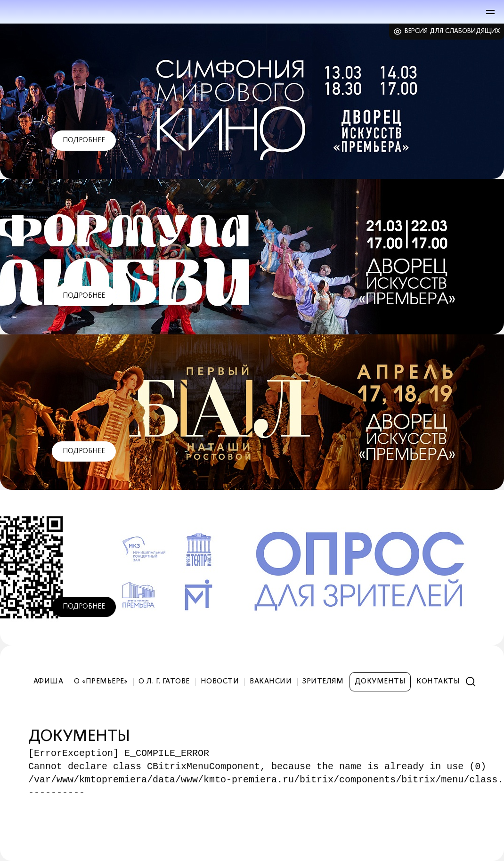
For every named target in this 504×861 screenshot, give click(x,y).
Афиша (48, 682)
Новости (220, 682)
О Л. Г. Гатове (164, 682)
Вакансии (271, 682)
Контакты (438, 682)
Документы (380, 682)
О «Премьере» (101, 682)
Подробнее (84, 140)
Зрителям (323, 682)
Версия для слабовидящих (452, 31)
